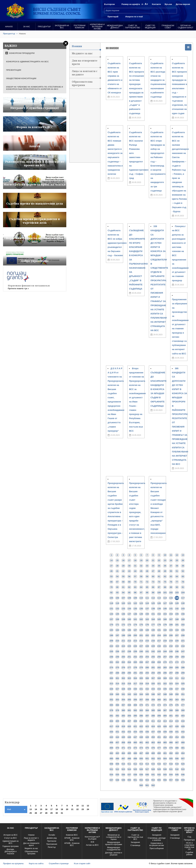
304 (135, 678)
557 (171, 780)
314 (117, 684)
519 (177, 764)
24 (171, 560)
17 (129, 560)
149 (141, 614)
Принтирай (113, 17)
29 (123, 566)
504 (165, 759)
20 (147, 560)
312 (183, 678)
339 (111, 694)
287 (111, 673)
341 (123, 694)
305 (141, 678)
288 (117, 673)
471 (123, 748)
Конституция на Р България (92, 838)
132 (117, 609)
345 (147, 694)
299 (183, 673)
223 (117, 646)
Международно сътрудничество (114, 849)
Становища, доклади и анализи (157, 839)
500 (141, 759)
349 (171, 694)
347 (159, 694)
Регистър (52, 847)
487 (141, 753)
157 (111, 619)
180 (171, 625)
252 (135, 657)
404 (111, 721)
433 (129, 732)
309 (165, 678)
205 (165, 635)
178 (159, 625)
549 (123, 780)
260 (183, 657)
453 (171, 737)
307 (153, 678)
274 (111, 667)
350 (177, 694)
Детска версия (183, 4)
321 (159, 684)
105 (111, 598)
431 (117, 732)
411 (153, 721)
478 (165, 748)
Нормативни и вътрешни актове (97, 27)
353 (117, 700)
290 (129, 673)
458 (123, 742)
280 (147, 667)
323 (171, 684)
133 (123, 609)
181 (177, 625)
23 (165, 560)
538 (135, 775)
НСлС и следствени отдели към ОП (189, 846)
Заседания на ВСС (62, 27)
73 (153, 582)
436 (147, 732)
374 (165, 705)
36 (165, 566)
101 (165, 593)
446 (129, 737)
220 (177, 641)
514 (147, 764)
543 (165, 775)
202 (147, 635)
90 (177, 587)
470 (117, 748)
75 (165, 582)
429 (183, 726)
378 (111, 710)
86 (153, 587)
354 (123, 700)
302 (123, 678)
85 (147, 587)
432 (123, 732)
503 (159, 759)
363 (177, 700)
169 (183, 619)
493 (177, 753)
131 (111, 609)
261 (111, 662)
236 (117, 651)
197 (117, 635)
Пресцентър (44, 27)
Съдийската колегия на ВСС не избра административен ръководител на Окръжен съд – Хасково (117, 243)
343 (135, 694)
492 (171, 753)
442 (183, 732)
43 (129, 571)
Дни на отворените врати (86, 63)
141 (171, 609)
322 (165, 684)
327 (117, 689)
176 (147, 625)
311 (177, 678)
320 (153, 684)
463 (153, 742)
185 (123, 630)
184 (117, 630)
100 (159, 593)
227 (141, 646)
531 (171, 769)
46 (147, 571)
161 (135, 619)
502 (153, 759)
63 (171, 576)
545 (177, 775)
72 (147, 582)
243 (159, 651)
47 (153, 571)
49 (165, 571)
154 (171, 614)
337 (177, 689)
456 (111, 742)
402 (177, 716)
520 (183, 764)
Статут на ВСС (10, 838)
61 (159, 576)
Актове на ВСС (92, 845)
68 (123, 582)
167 (171, 619)
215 (147, 641)
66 (111, 582)
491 (165, 753)
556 (165, 780)
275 (117, 667)
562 (153, 785)
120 (123, 603)
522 (117, 769)
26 (183, 560)
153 (165, 614)
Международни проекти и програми (114, 843)
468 (183, 742)
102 (171, 593)
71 (141, 582)
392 (117, 716)
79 (111, 587)
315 (123, 684)
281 (153, 667)
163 (147, 619)
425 (159, 726)
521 (111, 769)
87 (159, 587)
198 (123, 635)
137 (147, 609)
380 (123, 710)
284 (171, 667)
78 (183, 582)
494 (183, 753)
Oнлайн (52, 835)
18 (135, 560)
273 (183, 662)
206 (171, 635)
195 (183, 630)
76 (171, 582)
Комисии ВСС (72, 835)
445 (123, 737)
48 (159, 571)
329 (129, 689)
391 (111, 716)
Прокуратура (189, 840)
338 (183, 689)
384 (147, 710)
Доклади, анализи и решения (114, 854)
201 (141, 635)
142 (177, 609)
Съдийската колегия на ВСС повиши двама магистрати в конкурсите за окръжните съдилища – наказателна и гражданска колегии (115, 153)
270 (165, 662)
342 (129, 694)
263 (123, 662)
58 (141, 576)
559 (183, 780)
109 (135, 598)
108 (129, 598)
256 (159, 657)
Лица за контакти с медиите (86, 74)
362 (171, 700)
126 (159, 603)
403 (183, 716)
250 (123, 657)
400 (165, 716)
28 (117, 566)
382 (135, 710)
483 (117, 753)
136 (141, 609)
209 (111, 641)
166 (165, 619)
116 (177, 598)
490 (159, 753)
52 (183, 571)
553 (147, 780)
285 (177, 667)
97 (141, 593)
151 (153, 614)
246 (177, 651)
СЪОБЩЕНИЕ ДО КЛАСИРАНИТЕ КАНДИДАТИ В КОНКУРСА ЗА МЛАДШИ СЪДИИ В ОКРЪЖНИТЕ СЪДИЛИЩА (159, 389)
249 (117, 657)
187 (135, 630)
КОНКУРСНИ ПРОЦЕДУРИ (22, 53)
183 (111, 630)
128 (171, 603)
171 (117, 625)
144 (111, 614)
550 (129, 780)
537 (129, 775)
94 (123, 593)
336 (171, 689)
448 (141, 737)
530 (165, 769)
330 (135, 689)
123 (141, 603)
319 (147, 684)
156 (183, 614)
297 (171, 673)
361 (165, 700)
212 (129, 641)
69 (129, 582)
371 (147, 705)
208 (183, 635)
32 (141, 566)
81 (123, 587)
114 (165, 598)
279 (141, 667)
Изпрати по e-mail (134, 17)
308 (159, 678)
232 (171, 646)
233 (177, 646)
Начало (9, 27)
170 (111, 625)
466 (171, 742)
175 (141, 625)
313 (111, 684)
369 (135, 705)
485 (129, 753)
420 (129, 726)
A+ (146, 4)
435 (141, 732)
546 (183, 775)
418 (117, 726)
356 (135, 700)
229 (153, 646)
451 (159, 737)
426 (165, 726)
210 (117, 641)
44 (135, 571)
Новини (86, 47)
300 (111, 678)
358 (147, 700)
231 (165, 646)
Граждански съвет (168, 27)
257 (165, 657)
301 (117, 678)
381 (129, 710)
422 (141, 726)
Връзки (168, 4)
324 (177, 684)
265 (135, 662)
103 (177, 593)
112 (153, 598)
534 (111, 775)
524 (129, 769)
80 (117, 587)
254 (147, 657)
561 (147, 785)
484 (123, 753)
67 (117, 582)
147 (129, 614)
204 (159, 635)
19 (141, 560)
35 (159, 566)
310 (171, 678)
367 (123, 705)
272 (177, 662)
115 (171, 598)
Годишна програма (10, 846)
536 (123, 775)
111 (147, 598)
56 (129, 576)
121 (129, 603)
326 (111, 689)
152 (159, 614)
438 (159, 732)
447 (135, 737)
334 (159, 689)
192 (165, 630)
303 (129, 678)
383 (141, 710)
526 (141, 769)
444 (117, 737)
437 (153, 732)
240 (141, 651)
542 (159, 775)
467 (177, 742)
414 (171, 721)
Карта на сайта (36, 863)
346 (153, 694)
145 (117, 614)
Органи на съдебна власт (186, 27)
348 (165, 694)
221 (183, 641)
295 (159, 673)
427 (171, 726)
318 (141, 684)
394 (129, 716)
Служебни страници (59, 863)
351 (183, 694)
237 (123, 651)
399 (159, 716)
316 (129, 684)
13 (183, 555)
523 (123, 769)
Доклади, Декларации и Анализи (11, 851)
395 (135, 716)
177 (153, 625)
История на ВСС (10, 835)
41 (117, 571)
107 (123, 598)
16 (123, 560)
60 (153, 576)
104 (183, 593)
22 (159, 560)
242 (153, 651)
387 (165, 710)
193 (171, 630)
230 (159, 646)
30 (129, 566)
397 (147, 716)
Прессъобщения (157, 848)
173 (129, 625)
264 (129, 662)
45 (141, 571)
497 (123, 759)
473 (135, 748)
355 (129, 700)
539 (141, 775)
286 (183, 667)
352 (111, 700)
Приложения (52, 844)
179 (165, 625)
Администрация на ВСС (10, 842)
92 (111, 593)
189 (147, 630)
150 (147, 614)
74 (159, 582)
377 (183, 705)
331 (141, 689)
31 (135, 566)
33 (147, 566)
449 (147, 737)
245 (171, 651)
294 (153, 673)
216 (153, 641)
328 (123, 689)
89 (171, 587)
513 (141, 764)
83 (135, 587)
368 (129, 705)
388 (171, 710)
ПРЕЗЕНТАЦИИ (14, 70)
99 (153, 593)
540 (147, 775)
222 (111, 646)
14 (111, 560)
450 (153, 737)
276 (123, 667)
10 (165, 555)
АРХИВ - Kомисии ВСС (72, 844)
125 (153, 603)
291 (135, 673)
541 (153, 775)
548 (117, 780)
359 (153, 700)
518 (171, 764)
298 (177, 673)
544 (171, 775)
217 (159, 641)
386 (159, 710)
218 (165, 641)
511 (129, 764)
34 (153, 566)
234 (183, 646)
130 (183, 603)
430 (111, 732)
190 (153, 630)
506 (177, 759)
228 (147, 646)
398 (153, 716)
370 (141, 705)
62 (165, 576)
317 (135, 684)
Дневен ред (52, 838)
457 (117, 742)
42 (123, 571)
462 (147, 742)
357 (141, 700)
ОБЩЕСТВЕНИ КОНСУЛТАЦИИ (21, 78)
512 (135, 764)
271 (171, 662)
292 (141, 673)
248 (111, 657)
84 (141, 587)
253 (141, 657)
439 (165, 732)
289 (123, 673)
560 (141, 785)
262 (117, 662)
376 (177, 705)
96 (135, 593)
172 (123, 625)
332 (147, 689)
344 (141, 694)
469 (111, 748)
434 (135, 732)
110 (141, 598)
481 (183, 748)
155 (177, 614)
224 (123, 646)
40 (111, 571)
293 (147, 673)
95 (129, 593)
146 (123, 614)
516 (159, 764)
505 (171, 759)
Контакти (156, 4)
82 (129, 587)
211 (123, 641)
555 (159, 780)
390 (183, 710)
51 (177, 571)
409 (141, 721)
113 (159, 598)
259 (177, 657)
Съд (189, 837)
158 (117, 619)
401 (171, 716)
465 (165, 742)
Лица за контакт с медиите (31, 839)
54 (117, 576)
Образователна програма (86, 84)
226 (135, 646)
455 (183, 737)
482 (111, 753)
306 (147, 678)
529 (159, 769)
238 (129, 651)
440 (171, 732)
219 (171, 641)
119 (117, 603)
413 (165, 721)
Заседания (135, 842)
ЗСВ (92, 842)
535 (117, 775)
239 (135, 651)
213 (135, 641)
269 (159, 662)
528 (153, 769)
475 (147, 748)
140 (165, 609)
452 (165, 737)
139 (159, 609)
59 (147, 576)
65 (183, 576)
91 (183, 587)
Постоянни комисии (80, 27)
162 (141, 619)
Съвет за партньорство (133, 27)
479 (171, 748)
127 (165, 603)
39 (183, 566)
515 (153, 764)
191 (159, 630)
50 (171, 571)
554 (153, 780)
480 (177, 748)
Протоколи (52, 841)
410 (147, 721)
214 (141, 641)
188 (141, 630)
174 (135, 625)
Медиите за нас (86, 54)
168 (177, 619)
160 (129, 619)
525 (135, 769)
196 (111, 635)
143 (183, 609)
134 (129, 609)
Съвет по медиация (150, 27)
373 (159, 705)
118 (111, 603)
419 (123, 726)
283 (165, 667)
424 (153, 726)
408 (135, 721)
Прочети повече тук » (18, 288)
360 (159, 700)
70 (135, 582)
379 (117, 710)
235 (111, 651)
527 (147, 769)
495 (111, 759)
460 (135, 742)
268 (153, 662)
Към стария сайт (82, 863)
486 (135, 753)
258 (171, 657)
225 (129, 646)
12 (177, 555)
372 (153, 705)
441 (177, 732)
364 (183, 700)
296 (165, 673)
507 (183, 759)
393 (123, 716)
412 (159, 721)
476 (153, 748)
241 (147, 651)
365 (111, 705)
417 (111, 726)
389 (177, 710)
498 (129, 759)
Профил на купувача (13, 863)
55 (123, 576)
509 (117, 764)
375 (171, 705)
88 (165, 587)
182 (183, 625)
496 (117, 759)
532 (177, 769)
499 (135, 759)
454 (177, 737)
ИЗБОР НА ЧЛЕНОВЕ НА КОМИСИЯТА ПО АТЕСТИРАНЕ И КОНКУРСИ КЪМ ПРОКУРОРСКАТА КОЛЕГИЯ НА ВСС (35, 88)
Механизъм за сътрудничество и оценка (114, 837)
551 (135, 780)
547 (111, 780)
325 (183, 684)
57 (135, 576)
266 (141, 662)
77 (177, 582)
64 (177, 576)
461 (141, 742)
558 (177, 780)
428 (177, 726)
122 (135, 603)
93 (117, 593)
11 (171, 555)
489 (153, 753)
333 (153, 689)
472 (129, 748)
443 (111, 737)
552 (141, 780)
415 (177, 721)
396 (141, 716)
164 (153, 619)
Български (109, 4)
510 (123, 764)
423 (147, 726)
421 (135, 726)
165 (159, 619)
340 (117, 694)
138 (153, 609)
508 (111, 764)
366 (117, 705)
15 (117, 560)
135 (135, 609)
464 (159, 742)
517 (165, 764)
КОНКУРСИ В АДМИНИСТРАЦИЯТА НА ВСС (27, 62)
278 (135, 667)
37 (171, 566)
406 (123, 721)
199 (129, 635)
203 (153, 635)
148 (135, 614)
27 (111, 566)
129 (177, 603)
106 (117, 598)
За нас (27, 27)
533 (183, 769)
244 (165, 651)
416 (183, 721)
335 (165, 689)
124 (147, 603)
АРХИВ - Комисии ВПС (72, 839)
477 (159, 748)
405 (117, 721)
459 (129, 742)
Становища (135, 845)
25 (177, 560)
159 (123, 619)
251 (129, 657)
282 (159, 667)
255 (153, 657)
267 (147, 662)
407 (129, 721)
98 (147, 593)
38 (177, 566)
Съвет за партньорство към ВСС (135, 837)
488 (147, 753)
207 (177, 635)
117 (183, 598)
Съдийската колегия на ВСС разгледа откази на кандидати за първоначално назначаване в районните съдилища (158, 80)
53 (111, 576)
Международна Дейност (115, 27)
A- (143, 4)
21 (153, 560)
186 (129, 630)
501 (147, 759)
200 (135, 635)
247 (183, 651)
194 (177, 630)
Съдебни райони (189, 853)
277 (129, 667)
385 (153, 710)
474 (141, 748)
